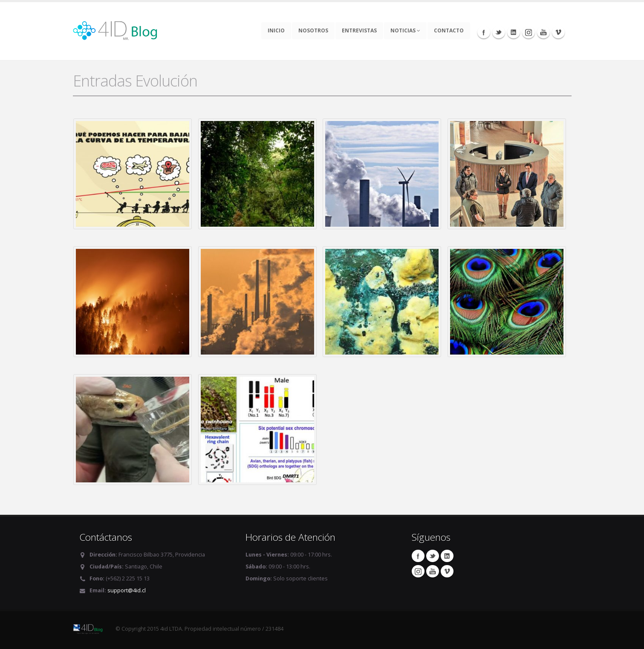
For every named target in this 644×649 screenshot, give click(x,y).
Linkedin (514, 32)
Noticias (405, 30)
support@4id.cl (127, 590)
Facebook (484, 32)
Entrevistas (359, 30)
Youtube (543, 32)
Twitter (499, 32)
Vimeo (558, 32)
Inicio (276, 30)
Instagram (528, 32)
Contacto (449, 30)
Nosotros (313, 30)
